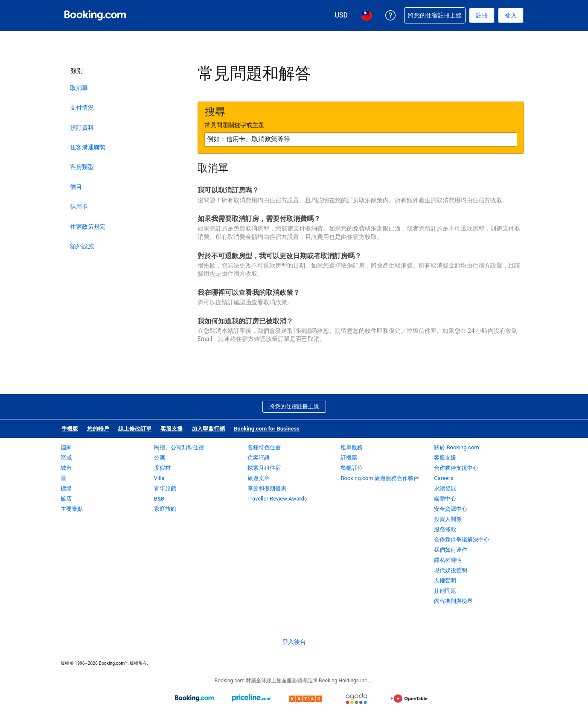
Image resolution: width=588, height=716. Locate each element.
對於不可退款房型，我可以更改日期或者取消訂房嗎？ (279, 256)
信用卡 (79, 207)
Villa (159, 478)
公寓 (160, 458)
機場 (66, 488)
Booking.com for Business (267, 429)
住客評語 (259, 458)
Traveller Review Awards (277, 499)
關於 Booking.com (456, 447)
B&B (159, 499)
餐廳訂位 (352, 468)
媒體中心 (445, 499)
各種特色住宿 (264, 447)
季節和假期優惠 (267, 488)
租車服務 (352, 447)
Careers (444, 478)
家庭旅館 (165, 509)
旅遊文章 (259, 478)
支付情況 (82, 108)
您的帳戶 (98, 429)
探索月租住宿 (264, 468)
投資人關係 (448, 519)
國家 (66, 447)
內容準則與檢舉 (453, 601)
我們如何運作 (451, 550)
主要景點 (72, 509)
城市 (66, 468)
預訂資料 (82, 128)
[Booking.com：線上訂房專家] (95, 15)
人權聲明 (445, 581)
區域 (66, 458)
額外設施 (82, 246)
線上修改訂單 (135, 429)
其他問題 (445, 591)
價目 (76, 187)
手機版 (70, 429)
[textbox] (361, 140)
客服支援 (172, 429)
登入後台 (294, 642)
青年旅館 (165, 488)
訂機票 (349, 458)
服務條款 (445, 529)
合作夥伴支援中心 (456, 468)
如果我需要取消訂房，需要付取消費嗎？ (259, 219)
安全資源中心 (451, 509)
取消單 (79, 88)
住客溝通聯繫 (88, 147)
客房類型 (82, 167)
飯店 (66, 499)
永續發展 (445, 488)
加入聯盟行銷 (208, 429)
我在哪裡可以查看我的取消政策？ (249, 293)
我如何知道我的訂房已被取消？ (245, 321)
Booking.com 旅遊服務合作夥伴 (380, 478)
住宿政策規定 (88, 227)
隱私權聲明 (448, 560)
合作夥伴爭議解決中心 (462, 540)
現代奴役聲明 (451, 570)
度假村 (162, 468)
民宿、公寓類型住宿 (179, 447)
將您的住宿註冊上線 (294, 406)
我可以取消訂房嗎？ (228, 190)
